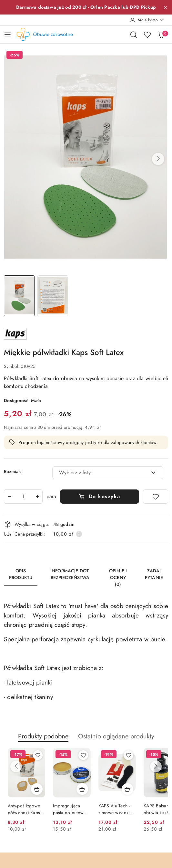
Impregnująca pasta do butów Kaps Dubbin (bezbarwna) (68, 809)
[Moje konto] (147, 20)
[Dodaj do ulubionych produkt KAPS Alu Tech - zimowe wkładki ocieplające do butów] (128, 755)
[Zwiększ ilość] (37, 497)
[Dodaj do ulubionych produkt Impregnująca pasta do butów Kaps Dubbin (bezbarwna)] (83, 755)
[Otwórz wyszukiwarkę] (134, 35)
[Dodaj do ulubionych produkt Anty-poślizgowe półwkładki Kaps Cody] (38, 755)
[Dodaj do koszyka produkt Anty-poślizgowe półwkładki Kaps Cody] (37, 789)
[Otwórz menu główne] (8, 34)
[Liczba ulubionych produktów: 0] (147, 35)
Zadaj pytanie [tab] (154, 574)
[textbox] (100, 473)
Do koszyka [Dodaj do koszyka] (100, 496)
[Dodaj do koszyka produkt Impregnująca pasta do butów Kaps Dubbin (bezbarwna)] (82, 789)
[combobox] (108, 473)
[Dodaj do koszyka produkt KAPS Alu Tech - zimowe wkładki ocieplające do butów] (127, 789)
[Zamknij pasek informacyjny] (165, 7)
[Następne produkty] (156, 766)
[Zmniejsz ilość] (9, 497)
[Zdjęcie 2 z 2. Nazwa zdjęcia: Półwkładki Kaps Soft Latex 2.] (52, 296)
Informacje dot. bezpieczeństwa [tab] (70, 574)
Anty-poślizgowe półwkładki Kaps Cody (24, 809)
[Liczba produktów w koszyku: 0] (161, 35)
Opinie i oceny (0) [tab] (118, 577)
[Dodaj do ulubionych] (156, 497)
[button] (158, 159)
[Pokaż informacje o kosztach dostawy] (79, 534)
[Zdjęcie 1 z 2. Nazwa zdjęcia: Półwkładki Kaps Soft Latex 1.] (19, 296)
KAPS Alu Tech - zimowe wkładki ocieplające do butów (114, 809)
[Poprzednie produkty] (16, 766)
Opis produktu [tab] (21, 574)
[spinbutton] (23, 497)
